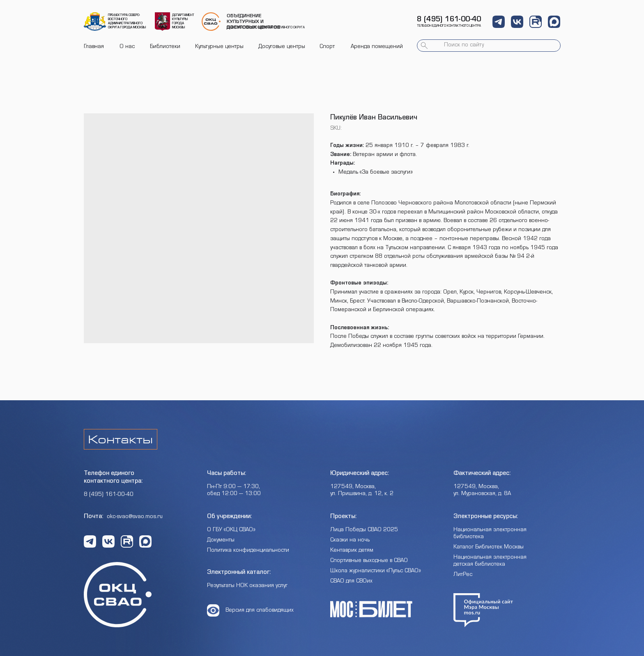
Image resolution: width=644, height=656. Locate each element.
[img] (95, 22)
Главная (94, 47)
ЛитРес (463, 575)
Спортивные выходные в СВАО (369, 561)
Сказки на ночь (350, 541)
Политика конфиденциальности (248, 551)
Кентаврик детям (352, 551)
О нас (127, 47)
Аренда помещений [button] (377, 47)
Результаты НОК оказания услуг (247, 586)
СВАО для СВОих (351, 582)
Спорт (327, 47)
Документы (221, 541)
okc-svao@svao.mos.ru (135, 517)
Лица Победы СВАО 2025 (364, 530)
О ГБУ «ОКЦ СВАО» (231, 530)
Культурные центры (219, 47)
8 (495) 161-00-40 (449, 20)
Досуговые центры (282, 47)
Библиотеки (165, 47)
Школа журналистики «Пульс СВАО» (376, 571)
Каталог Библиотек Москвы (489, 548)
